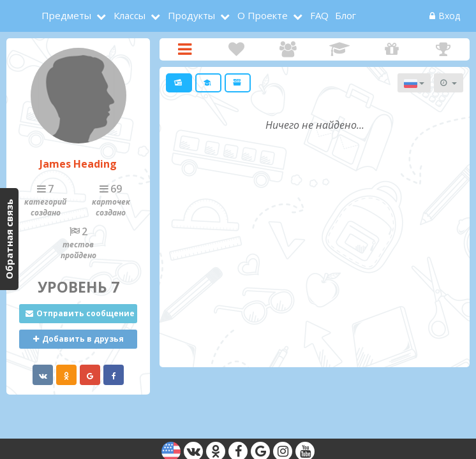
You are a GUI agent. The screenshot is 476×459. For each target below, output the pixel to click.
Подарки (391, 49)
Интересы (236, 49)
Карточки (185, 49)
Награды (443, 49)
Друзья (288, 49)
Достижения (340, 49)
